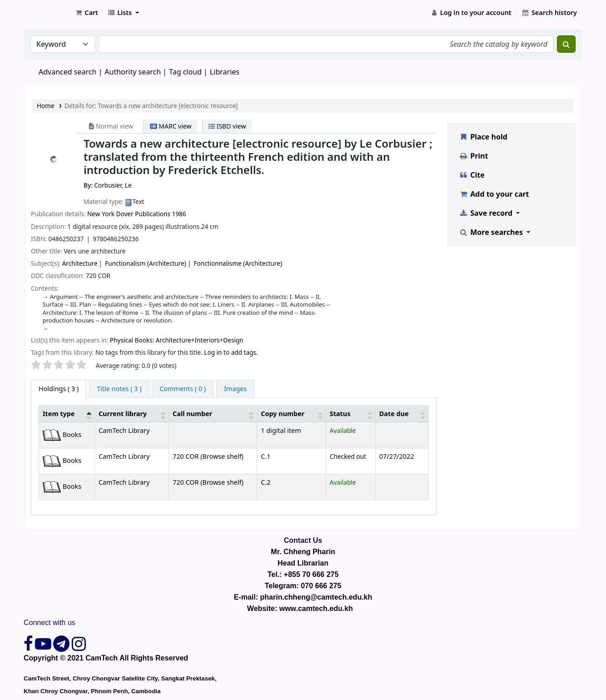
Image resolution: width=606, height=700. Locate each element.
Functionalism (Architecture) (146, 263)
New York (102, 214)
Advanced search (67, 72)
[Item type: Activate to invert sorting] (67, 413)
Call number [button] (192, 414)
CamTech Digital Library (48, 13)
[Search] (566, 44)
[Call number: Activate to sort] (213, 413)
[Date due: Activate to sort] (402, 413)
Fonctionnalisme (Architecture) (238, 263)
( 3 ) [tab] (59, 389)
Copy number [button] (283, 414)
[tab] (119, 389)
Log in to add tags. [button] (231, 352)
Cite (472, 175)
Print (474, 156)
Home (46, 106)
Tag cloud (185, 72)
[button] (86, 13)
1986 (179, 214)
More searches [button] (492, 232)
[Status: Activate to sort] (350, 413)
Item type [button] (59, 414)
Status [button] (340, 414)
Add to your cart (494, 194)
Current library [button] (123, 414)
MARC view (171, 126)
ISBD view (227, 126)
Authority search (133, 72)
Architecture (80, 263)
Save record (487, 213)
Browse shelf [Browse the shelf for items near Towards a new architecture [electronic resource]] (222, 456)
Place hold (483, 137)
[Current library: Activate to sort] (132, 413)
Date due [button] (394, 414)
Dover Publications (143, 214)
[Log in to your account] (471, 13)
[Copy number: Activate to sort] (292, 413)
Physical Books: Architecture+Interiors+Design (177, 340)
